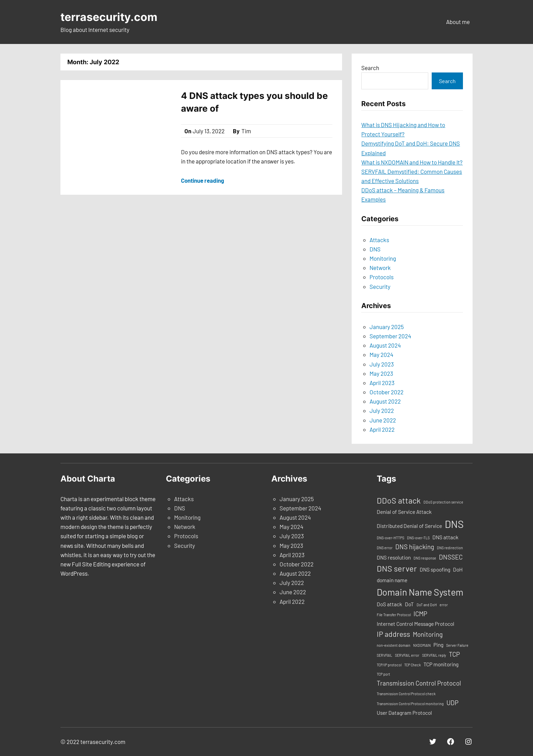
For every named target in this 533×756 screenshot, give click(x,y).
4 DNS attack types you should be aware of (254, 102)
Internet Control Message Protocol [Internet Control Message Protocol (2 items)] (416, 624)
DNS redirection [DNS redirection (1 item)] (450, 548)
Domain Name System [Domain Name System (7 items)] (420, 592)
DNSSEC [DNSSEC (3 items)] (451, 557)
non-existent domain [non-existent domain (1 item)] (394, 645)
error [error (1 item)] (444, 605)
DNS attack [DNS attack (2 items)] (445, 537)
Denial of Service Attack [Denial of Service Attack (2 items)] (404, 512)
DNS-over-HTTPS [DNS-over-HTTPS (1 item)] (390, 538)
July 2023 (382, 364)
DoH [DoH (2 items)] (458, 569)
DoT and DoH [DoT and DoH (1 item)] (427, 605)
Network (380, 268)
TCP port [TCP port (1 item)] (383, 674)
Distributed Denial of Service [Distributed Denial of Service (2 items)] (409, 526)
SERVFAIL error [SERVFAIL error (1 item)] (407, 655)
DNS (375, 249)
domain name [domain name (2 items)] (392, 580)
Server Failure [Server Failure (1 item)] (457, 645)
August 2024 (385, 345)
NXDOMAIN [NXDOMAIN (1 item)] (422, 645)
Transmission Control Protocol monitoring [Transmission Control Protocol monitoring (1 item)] (410, 704)
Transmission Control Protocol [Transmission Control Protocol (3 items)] (419, 683)
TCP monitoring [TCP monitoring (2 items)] (441, 664)
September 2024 (390, 336)
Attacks (379, 240)
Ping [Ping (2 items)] (438, 645)
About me (458, 22)
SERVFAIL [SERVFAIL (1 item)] (384, 655)
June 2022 (383, 420)
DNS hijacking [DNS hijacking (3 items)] (415, 547)
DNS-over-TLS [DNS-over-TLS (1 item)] (418, 538)
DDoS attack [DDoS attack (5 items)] (399, 500)
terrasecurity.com (109, 17)
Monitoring (383, 258)
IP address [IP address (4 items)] (393, 634)
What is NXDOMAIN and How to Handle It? (412, 162)
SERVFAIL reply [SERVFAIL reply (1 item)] (434, 655)
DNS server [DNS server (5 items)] (397, 568)
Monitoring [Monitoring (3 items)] (428, 634)
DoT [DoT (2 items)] (409, 604)
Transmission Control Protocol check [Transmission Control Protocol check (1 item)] (406, 694)
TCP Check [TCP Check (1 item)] (412, 665)
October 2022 (387, 392)
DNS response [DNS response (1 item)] (425, 558)
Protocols (382, 277)
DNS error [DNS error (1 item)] (385, 548)
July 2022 (382, 410)
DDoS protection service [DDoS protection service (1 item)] (443, 502)
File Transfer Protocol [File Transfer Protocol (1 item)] (394, 615)
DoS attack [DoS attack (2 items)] (389, 604)
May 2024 (381, 354)
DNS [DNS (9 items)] (454, 524)
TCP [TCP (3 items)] (454, 654)
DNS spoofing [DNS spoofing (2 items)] (435, 569)
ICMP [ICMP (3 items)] (420, 614)
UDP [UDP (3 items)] (452, 703)
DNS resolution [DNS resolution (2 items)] (394, 557)
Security (380, 286)
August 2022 (385, 401)
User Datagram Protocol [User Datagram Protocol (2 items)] (404, 713)
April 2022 (382, 429)
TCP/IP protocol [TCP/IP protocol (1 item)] (389, 665)
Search (370, 68)
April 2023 (382, 383)
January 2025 (387, 327)
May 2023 (381, 373)
